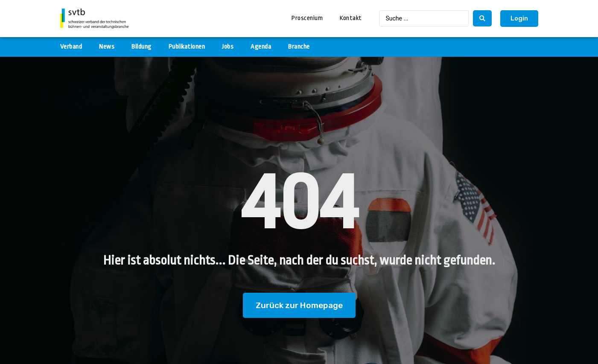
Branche (299, 47)
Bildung (141, 47)
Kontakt (351, 18)
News (107, 47)
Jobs (228, 47)
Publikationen (187, 47)
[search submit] (482, 18)
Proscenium (307, 18)
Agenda (261, 47)
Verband (71, 47)
